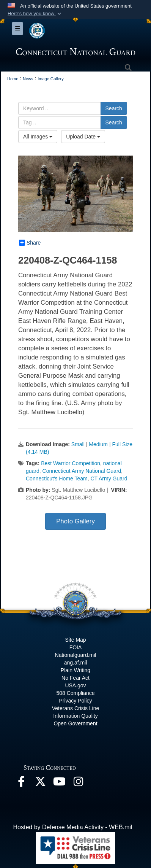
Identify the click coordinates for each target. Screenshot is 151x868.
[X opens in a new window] (40, 783)
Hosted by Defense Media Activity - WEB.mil (73, 827)
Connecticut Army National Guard (82, 471)
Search (114, 108)
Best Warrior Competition (71, 463)
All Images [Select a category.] (38, 137)
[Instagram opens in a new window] (78, 783)
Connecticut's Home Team (57, 479)
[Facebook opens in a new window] (21, 783)
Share (30, 243)
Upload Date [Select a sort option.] (83, 137)
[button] (35, 14)
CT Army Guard (109, 479)
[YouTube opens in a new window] (59, 783)
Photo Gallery (75, 521)
